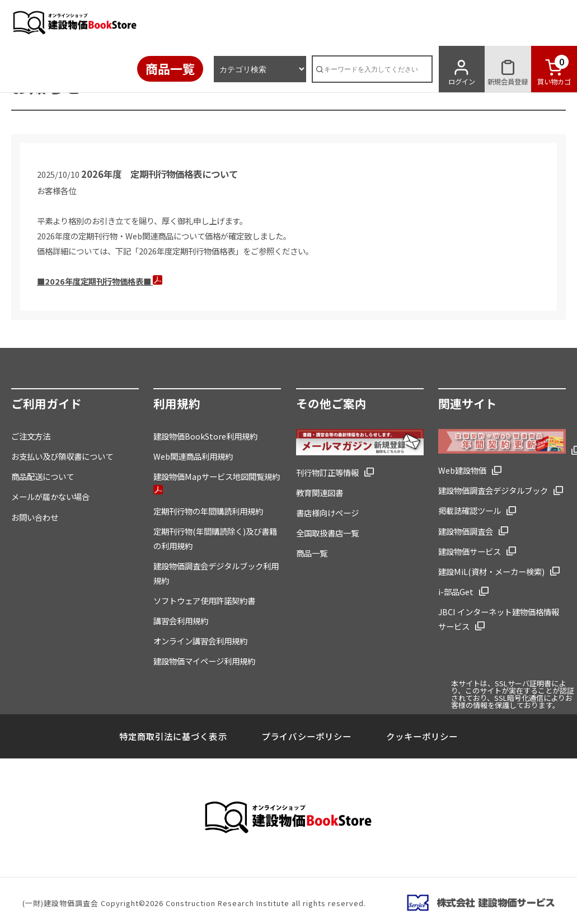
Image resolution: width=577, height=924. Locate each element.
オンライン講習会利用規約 (200, 641)
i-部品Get (456, 591)
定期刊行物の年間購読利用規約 (208, 511)
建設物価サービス (470, 551)
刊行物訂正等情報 (327, 472)
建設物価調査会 (466, 531)
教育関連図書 (320, 492)
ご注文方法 (31, 436)
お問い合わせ (35, 517)
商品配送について (43, 476)
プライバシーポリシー (306, 736)
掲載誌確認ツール (470, 510)
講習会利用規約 (181, 621)
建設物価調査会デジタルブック (493, 490)
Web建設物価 (462, 470)
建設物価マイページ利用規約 (204, 661)
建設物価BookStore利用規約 (205, 436)
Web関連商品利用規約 (193, 456)
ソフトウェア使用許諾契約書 (204, 600)
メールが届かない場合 (50, 496)
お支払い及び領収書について (62, 456)
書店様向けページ (327, 513)
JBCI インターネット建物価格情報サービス (499, 619)
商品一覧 (170, 68)
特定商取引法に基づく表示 (173, 736)
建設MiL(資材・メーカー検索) (491, 571)
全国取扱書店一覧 (327, 533)
